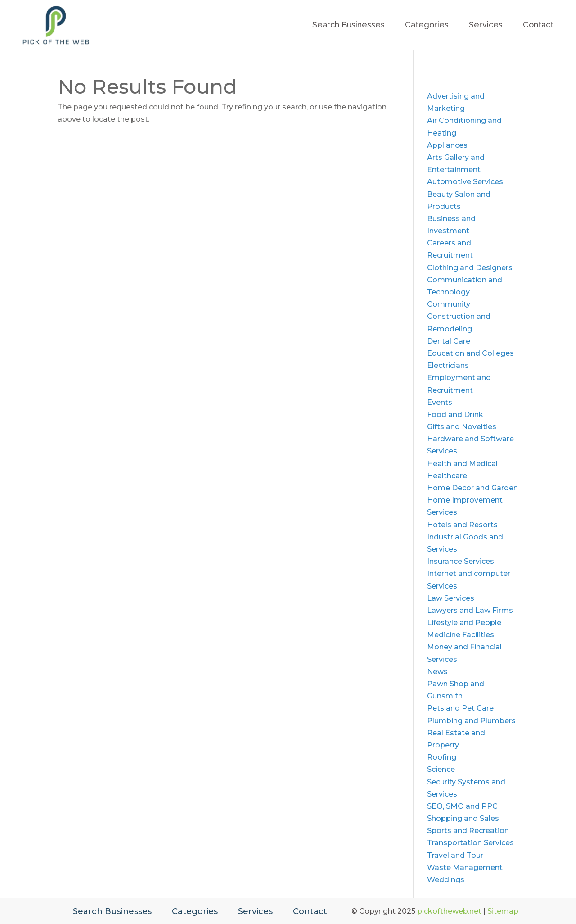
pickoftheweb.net (449, 911)
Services (486, 25)
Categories (427, 25)
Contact (538, 25)
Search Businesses (349, 25)
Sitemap (503, 911)
